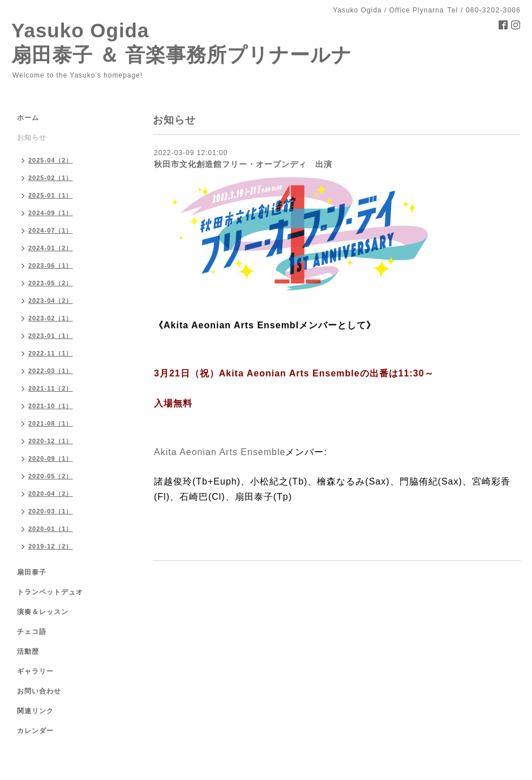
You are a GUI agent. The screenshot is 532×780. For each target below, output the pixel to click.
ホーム (28, 118)
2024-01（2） (51, 248)
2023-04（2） (51, 301)
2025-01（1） (51, 195)
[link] (220, 452)
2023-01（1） (51, 336)
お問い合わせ (39, 691)
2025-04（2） (51, 160)
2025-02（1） (51, 178)
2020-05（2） (51, 476)
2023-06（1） (51, 265)
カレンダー (35, 731)
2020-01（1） (51, 529)
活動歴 (28, 652)
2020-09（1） (51, 458)
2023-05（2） (51, 283)
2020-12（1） (51, 441)
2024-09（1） (51, 213)
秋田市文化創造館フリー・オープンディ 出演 (243, 164)
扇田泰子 (32, 572)
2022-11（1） (51, 353)
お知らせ (32, 138)
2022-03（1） (51, 371)
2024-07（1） (51, 230)
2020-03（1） (51, 511)
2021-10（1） (51, 406)
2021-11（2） (51, 388)
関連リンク (35, 711)
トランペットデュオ (50, 592)
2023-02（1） (51, 318)
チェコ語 (32, 632)
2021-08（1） (51, 423)
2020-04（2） (51, 494)
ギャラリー (35, 671)
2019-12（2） (51, 546)
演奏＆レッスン (43, 612)
